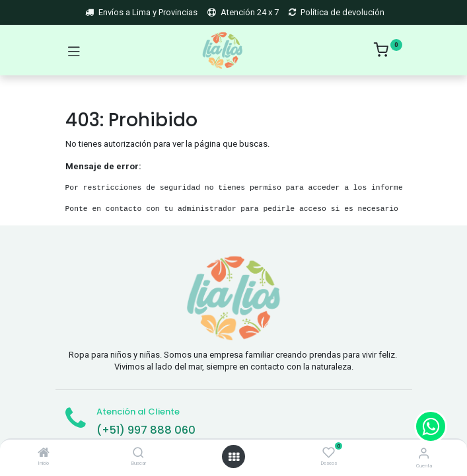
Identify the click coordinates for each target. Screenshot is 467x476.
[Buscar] (138, 454)
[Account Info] (424, 453)
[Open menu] (234, 457)
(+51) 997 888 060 (146, 430)
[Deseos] (329, 453)
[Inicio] (44, 454)
